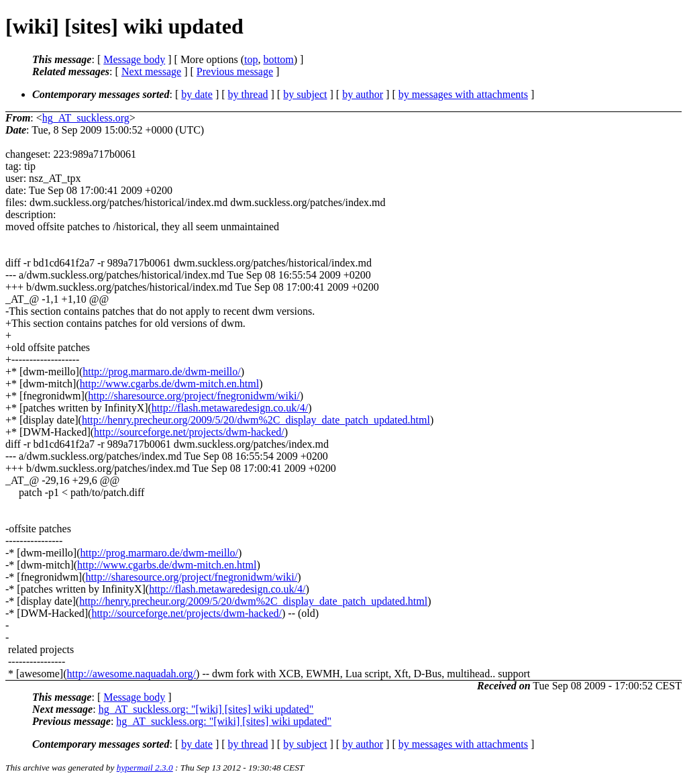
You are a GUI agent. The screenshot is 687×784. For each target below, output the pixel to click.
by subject (305, 94)
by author (363, 94)
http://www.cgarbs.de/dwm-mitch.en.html (169, 384)
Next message (151, 71)
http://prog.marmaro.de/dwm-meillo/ (162, 372)
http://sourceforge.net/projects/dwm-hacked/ (189, 432)
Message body (134, 59)
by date (197, 94)
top (251, 59)
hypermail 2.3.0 (145, 768)
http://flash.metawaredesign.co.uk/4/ (230, 408)
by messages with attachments (463, 94)
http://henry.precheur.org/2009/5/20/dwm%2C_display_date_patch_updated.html (256, 420)
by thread (248, 94)
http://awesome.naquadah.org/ (132, 674)
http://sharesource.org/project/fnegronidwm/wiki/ (194, 396)
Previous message (235, 71)
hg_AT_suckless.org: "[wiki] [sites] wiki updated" (206, 709)
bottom (278, 59)
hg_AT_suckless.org (86, 118)
